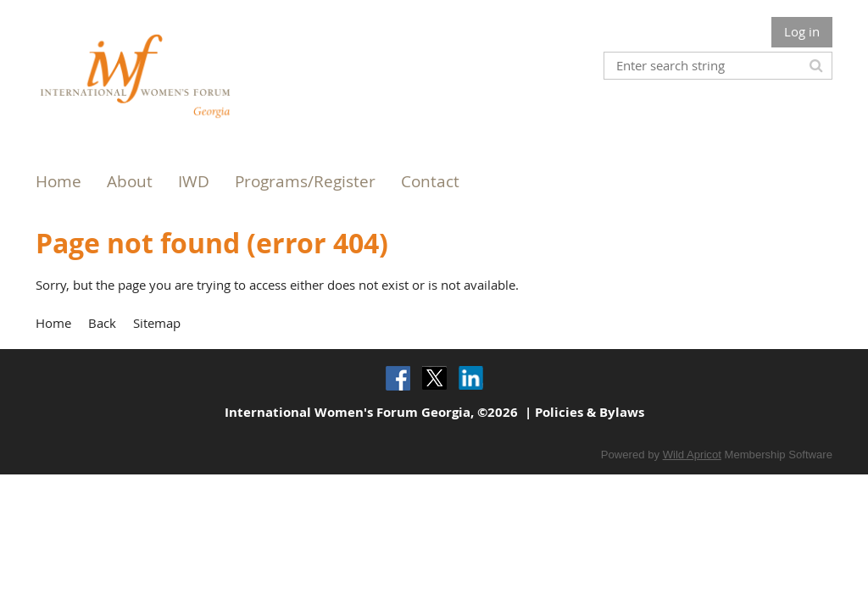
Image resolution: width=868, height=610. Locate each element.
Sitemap (157, 323)
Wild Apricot (692, 455)
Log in (802, 31)
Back (102, 323)
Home (53, 323)
